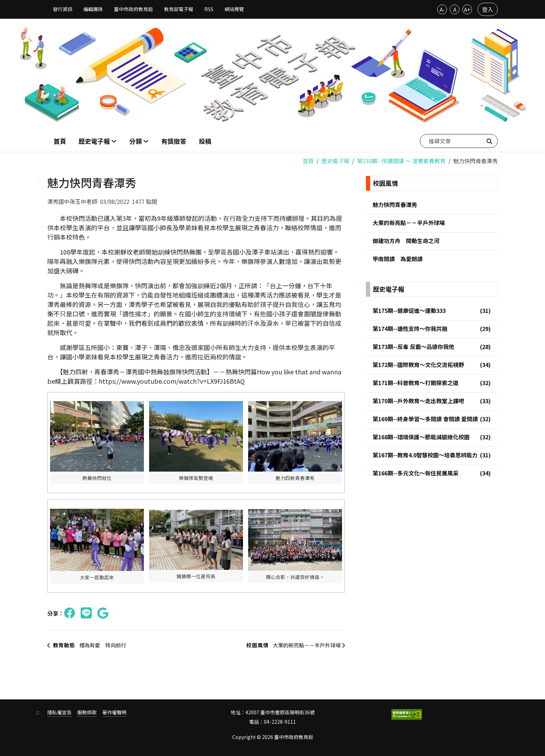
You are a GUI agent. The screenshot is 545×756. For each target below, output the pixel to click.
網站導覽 (234, 9)
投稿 (205, 140)
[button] (139, 140)
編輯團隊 (93, 9)
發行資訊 (63, 9)
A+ (467, 9)
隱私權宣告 (59, 712)
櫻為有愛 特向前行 (89, 645)
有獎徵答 (174, 140)
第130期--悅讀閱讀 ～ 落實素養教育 (401, 159)
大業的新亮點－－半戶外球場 (292, 645)
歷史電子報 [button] (95, 140)
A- (442, 9)
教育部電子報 (179, 9)
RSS (209, 9)
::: (38, 178)
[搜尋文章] (459, 140)
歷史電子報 (335, 159)
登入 (488, 9)
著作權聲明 (114, 712)
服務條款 (87, 712)
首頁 (60, 140)
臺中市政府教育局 (133, 9)
